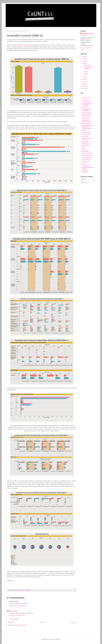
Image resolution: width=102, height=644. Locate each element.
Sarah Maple (85, 151)
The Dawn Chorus (87, 157)
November (87, 66)
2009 (84, 86)
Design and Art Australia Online (86, 121)
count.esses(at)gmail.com (88, 34)
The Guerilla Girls (87, 159)
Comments (85, 183)
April (85, 74)
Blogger (58, 639)
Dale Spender (86, 118)
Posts (84, 180)
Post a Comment (14, 619)
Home (42, 622)
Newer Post (10, 622)
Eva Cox (84, 130)
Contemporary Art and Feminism (87, 110)
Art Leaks (85, 100)
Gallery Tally (85, 136)
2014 (84, 63)
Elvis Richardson (86, 124)
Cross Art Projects (87, 113)
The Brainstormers (87, 155)
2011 (84, 82)
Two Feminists (86, 161)
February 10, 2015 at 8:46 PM (17, 616)
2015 (84, 61)
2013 (84, 77)
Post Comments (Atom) (20, 625)
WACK (84, 163)
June (85, 72)
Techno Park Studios (87, 153)
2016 (84, 59)
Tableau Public (23, 45)
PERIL (84, 149)
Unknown (12, 611)
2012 (84, 79)
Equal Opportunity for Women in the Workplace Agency (88, 127)
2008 (84, 88)
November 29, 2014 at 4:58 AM (17, 606)
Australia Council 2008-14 (88, 68)
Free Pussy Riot (86, 134)
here (36, 51)
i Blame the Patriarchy (85, 171)
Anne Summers (86, 98)
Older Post (73, 622)
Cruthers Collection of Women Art (87, 115)
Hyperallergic (85, 142)
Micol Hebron (86, 144)
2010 (84, 84)
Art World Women (87, 102)
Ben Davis (85, 107)
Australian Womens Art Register (87, 104)
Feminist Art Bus (86, 132)
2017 (84, 57)
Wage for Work (86, 165)
